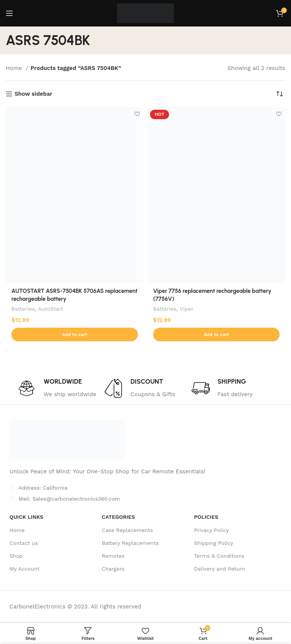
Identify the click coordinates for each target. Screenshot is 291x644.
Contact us (24, 543)
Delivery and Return (220, 569)
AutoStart (51, 309)
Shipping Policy (214, 543)
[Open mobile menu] (9, 13)
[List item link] (124, 499)
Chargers (113, 569)
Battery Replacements (130, 543)
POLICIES (206, 517)
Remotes (113, 556)
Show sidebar (33, 94)
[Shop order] (280, 94)
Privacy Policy (211, 530)
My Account (24, 569)
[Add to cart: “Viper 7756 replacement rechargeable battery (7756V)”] (216, 334)
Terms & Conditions (219, 556)
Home (15, 68)
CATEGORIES (119, 517)
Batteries (23, 309)
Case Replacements (128, 530)
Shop (16, 556)
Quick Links (26, 517)
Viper (186, 309)
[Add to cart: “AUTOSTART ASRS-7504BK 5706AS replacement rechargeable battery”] (75, 334)
